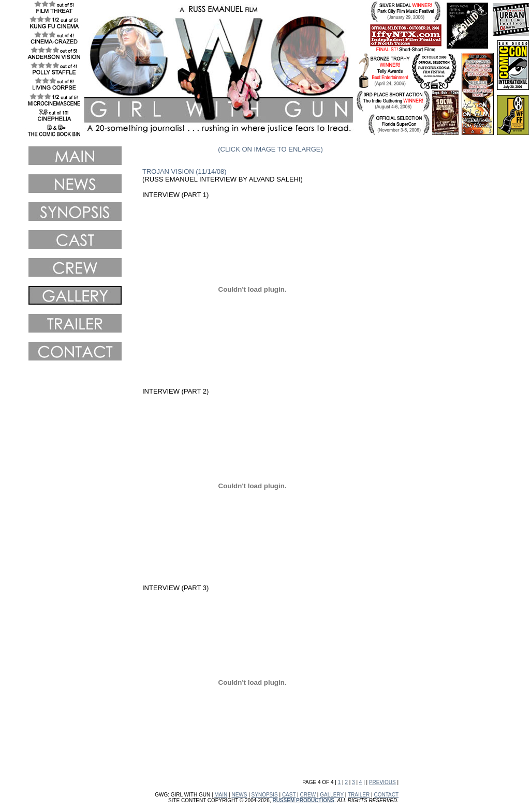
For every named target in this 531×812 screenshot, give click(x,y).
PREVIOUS (382, 782)
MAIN (221, 795)
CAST (289, 795)
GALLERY (332, 795)
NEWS (239, 795)
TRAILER (359, 795)
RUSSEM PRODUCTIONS (303, 800)
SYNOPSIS (265, 795)
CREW (308, 795)
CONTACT (386, 795)
